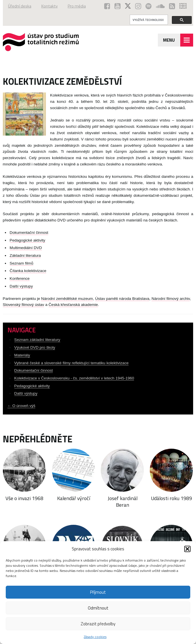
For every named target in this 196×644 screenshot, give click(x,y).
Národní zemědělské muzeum (67, 299)
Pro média (77, 6)
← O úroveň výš (21, 406)
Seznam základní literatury (37, 340)
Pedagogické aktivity (28, 240)
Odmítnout (98, 608)
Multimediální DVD (26, 248)
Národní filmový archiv (171, 299)
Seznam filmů (22, 263)
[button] (187, 549)
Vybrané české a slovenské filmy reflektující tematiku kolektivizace (71, 363)
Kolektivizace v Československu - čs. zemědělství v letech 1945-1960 (74, 378)
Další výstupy (21, 286)
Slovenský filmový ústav (24, 305)
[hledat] (148, 20)
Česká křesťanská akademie (73, 305)
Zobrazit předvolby (98, 624)
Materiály (22, 355)
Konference (20, 278)
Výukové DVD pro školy (35, 347)
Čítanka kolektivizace (28, 271)
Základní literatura (25, 256)
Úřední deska (20, 6)
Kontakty (50, 6)
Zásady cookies (95, 637)
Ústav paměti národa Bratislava (122, 299)
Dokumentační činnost (29, 233)
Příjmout (98, 592)
